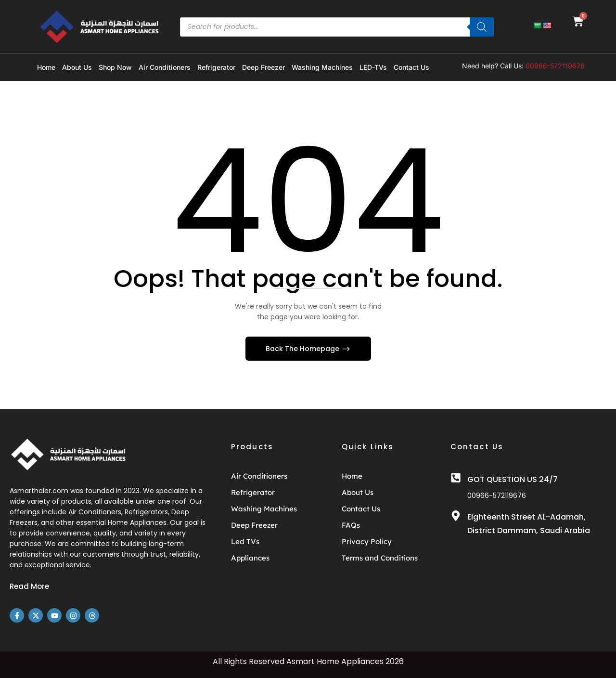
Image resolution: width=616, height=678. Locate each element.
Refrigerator (216, 67)
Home (46, 67)
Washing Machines (322, 67)
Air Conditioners (165, 67)
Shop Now (115, 67)
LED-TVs (373, 67)
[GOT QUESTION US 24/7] (456, 478)
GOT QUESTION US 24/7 (513, 479)
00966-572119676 (555, 66)
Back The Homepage (303, 349)
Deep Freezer (263, 67)
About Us (77, 67)
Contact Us (411, 67)
